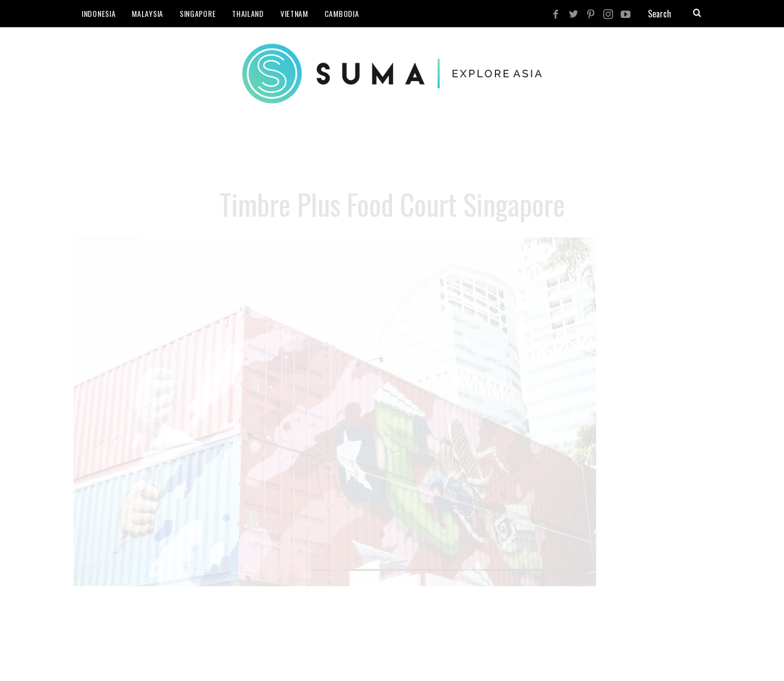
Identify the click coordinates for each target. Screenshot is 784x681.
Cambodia (342, 13)
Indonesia (99, 13)
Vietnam (294, 13)
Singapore (198, 13)
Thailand (248, 13)
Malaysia (148, 13)
